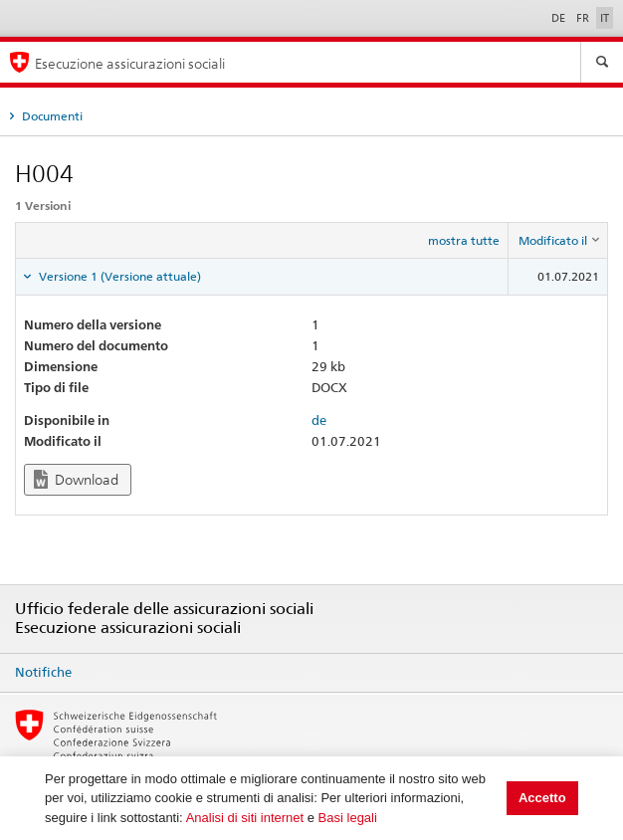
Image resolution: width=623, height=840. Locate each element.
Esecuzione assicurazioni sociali (130, 63)
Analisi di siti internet (245, 818)
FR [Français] (584, 18)
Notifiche (43, 672)
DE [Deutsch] (560, 18)
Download (76, 479)
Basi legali (348, 818)
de (319, 420)
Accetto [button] (542, 798)
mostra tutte (464, 240)
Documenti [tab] (51, 116)
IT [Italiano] (605, 18)
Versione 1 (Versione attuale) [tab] (118, 276)
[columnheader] (558, 241)
